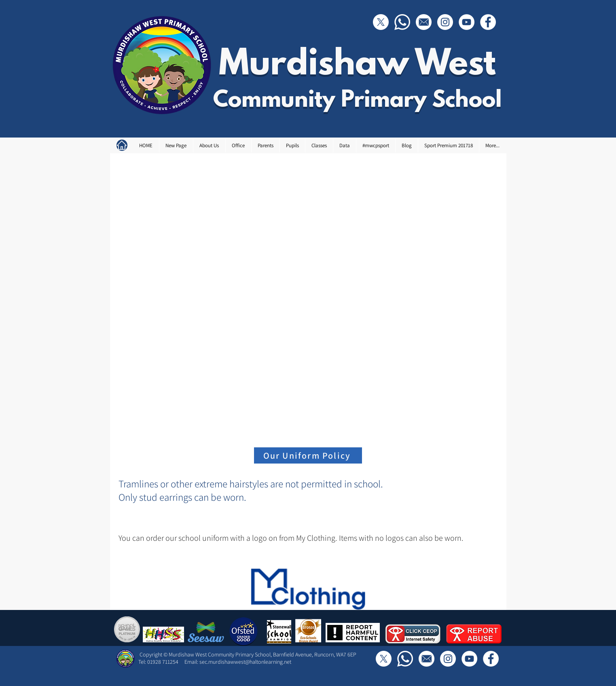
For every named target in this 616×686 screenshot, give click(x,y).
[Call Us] (402, 22)
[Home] (122, 145)
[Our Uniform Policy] (308, 455)
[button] (209, 145)
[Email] (424, 22)
